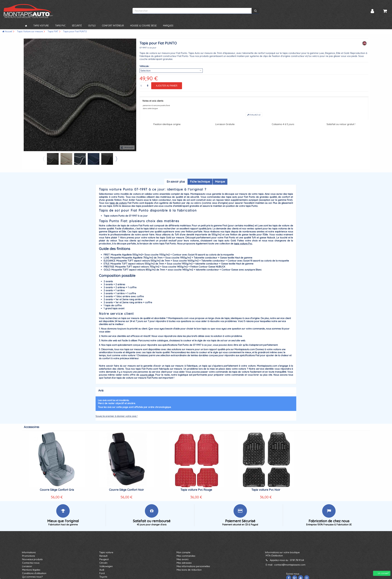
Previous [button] (44, 159)
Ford (102, 573)
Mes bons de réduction (189, 570)
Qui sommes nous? (32, 577)
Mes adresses (184, 563)
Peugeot (104, 559)
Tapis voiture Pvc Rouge (196, 490)
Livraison (27, 566)
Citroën (103, 563)
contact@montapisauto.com (290, 565)
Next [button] (116, 159)
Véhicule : (145, 66)
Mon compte (183, 552)
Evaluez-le (254, 115)
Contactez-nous (31, 563)
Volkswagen (106, 566)
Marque (220, 182)
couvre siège (147, 375)
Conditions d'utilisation (34, 573)
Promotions (29, 556)
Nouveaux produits (32, 559)
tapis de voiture (118, 203)
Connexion (372, 11)
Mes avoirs (183, 559)
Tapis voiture (106, 552)
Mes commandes (186, 556)
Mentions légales (31, 570)
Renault (103, 556)
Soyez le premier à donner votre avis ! (117, 416)
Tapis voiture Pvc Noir (266, 490)
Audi (102, 570)
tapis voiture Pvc (243, 244)
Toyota (103, 577)
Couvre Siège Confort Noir (126, 490)
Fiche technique (200, 182)
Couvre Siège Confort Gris (57, 490)
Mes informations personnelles (193, 566)
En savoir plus (176, 182)
